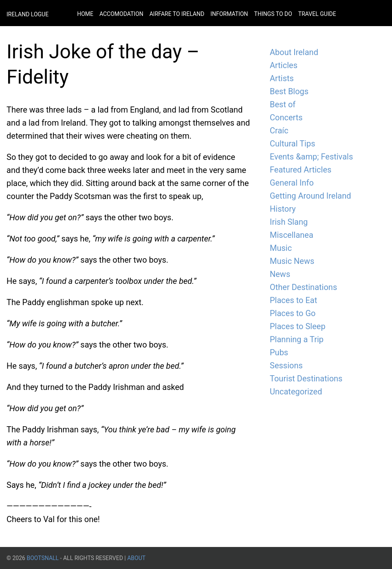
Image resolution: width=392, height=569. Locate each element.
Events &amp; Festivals (311, 157)
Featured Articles (301, 170)
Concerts (286, 117)
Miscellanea (292, 235)
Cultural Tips (293, 144)
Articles (284, 65)
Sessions (286, 365)
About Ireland (294, 52)
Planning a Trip (297, 339)
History (283, 209)
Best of (283, 104)
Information (229, 14)
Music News (292, 261)
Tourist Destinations (306, 379)
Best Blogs (289, 91)
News (280, 274)
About (136, 558)
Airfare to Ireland (177, 14)
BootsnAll (43, 558)
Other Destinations (303, 287)
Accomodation (121, 14)
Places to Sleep (298, 326)
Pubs (279, 352)
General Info (292, 183)
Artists (282, 78)
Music (281, 248)
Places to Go (293, 313)
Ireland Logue (28, 14)
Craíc (279, 131)
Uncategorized (296, 392)
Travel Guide (317, 14)
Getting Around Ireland (310, 196)
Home (85, 14)
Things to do (273, 14)
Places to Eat (293, 300)
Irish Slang (289, 222)
